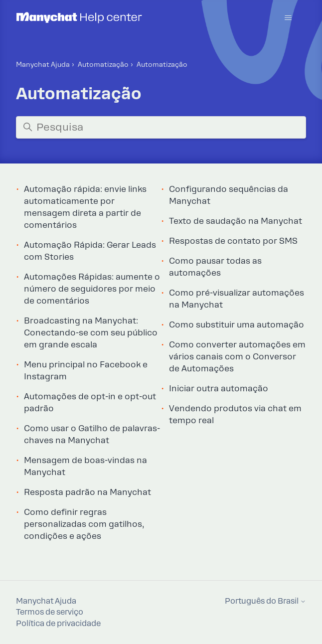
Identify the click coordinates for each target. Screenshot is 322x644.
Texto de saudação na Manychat (236, 221)
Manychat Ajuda (43, 65)
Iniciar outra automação (219, 389)
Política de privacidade (58, 624)
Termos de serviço (50, 612)
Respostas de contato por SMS (233, 241)
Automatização (103, 65)
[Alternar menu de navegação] (288, 18)
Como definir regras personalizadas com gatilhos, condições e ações (84, 524)
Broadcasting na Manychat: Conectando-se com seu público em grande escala (91, 333)
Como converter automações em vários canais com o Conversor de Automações (237, 357)
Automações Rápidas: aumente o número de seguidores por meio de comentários (92, 289)
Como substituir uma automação (237, 325)
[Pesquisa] (161, 127)
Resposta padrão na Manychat (87, 492)
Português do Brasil (265, 601)
